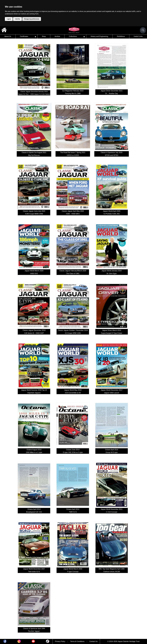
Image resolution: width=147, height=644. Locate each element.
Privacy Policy (60, 641)
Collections (73, 36)
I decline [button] (17, 19)
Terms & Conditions (77, 641)
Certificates (24, 36)
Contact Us (93, 641)
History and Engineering (99, 36)
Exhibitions (121, 36)
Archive (57, 36)
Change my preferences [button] (32, 19)
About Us (8, 36)
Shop (44, 36)
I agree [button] (9, 19)
